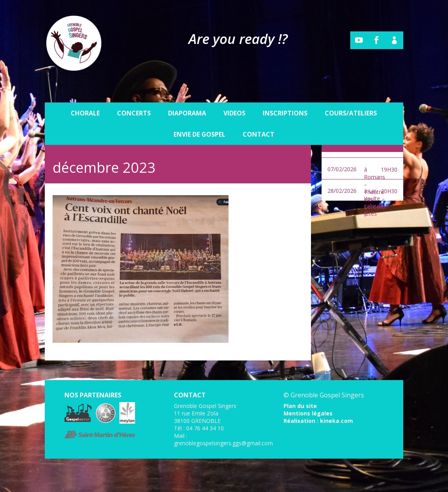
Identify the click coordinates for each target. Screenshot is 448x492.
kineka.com (336, 421)
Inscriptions (285, 95)
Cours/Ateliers (351, 95)
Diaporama (187, 95)
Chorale (85, 95)
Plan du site (300, 406)
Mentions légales (308, 413)
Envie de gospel (199, 116)
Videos (234, 95)
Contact (259, 116)
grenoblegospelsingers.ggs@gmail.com (223, 443)
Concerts (134, 95)
